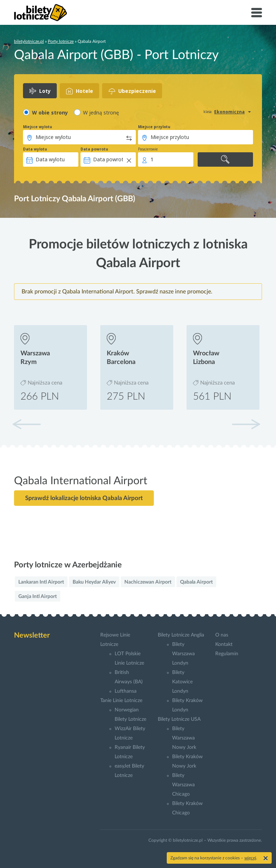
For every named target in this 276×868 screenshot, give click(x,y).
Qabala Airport (196, 582)
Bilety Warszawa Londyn (183, 654)
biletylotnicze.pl (29, 41)
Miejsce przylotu (154, 127)
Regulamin (227, 654)
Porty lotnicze (61, 41)
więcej (250, 858)
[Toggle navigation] (257, 13)
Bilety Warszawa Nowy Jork (184, 738)
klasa (208, 112)
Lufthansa (126, 691)
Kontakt (224, 644)
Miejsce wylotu (38, 127)
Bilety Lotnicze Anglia (181, 635)
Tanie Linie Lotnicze (121, 701)
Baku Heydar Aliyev (94, 582)
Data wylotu (35, 149)
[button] (246, 424)
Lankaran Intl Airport (41, 582)
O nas (222, 635)
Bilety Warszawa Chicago (183, 785)
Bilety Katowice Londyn (182, 682)
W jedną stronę (101, 113)
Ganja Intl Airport (38, 597)
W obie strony (50, 113)
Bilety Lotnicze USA (179, 719)
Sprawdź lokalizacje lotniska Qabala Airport (84, 498)
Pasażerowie (148, 149)
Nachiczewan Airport (148, 582)
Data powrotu (94, 149)
